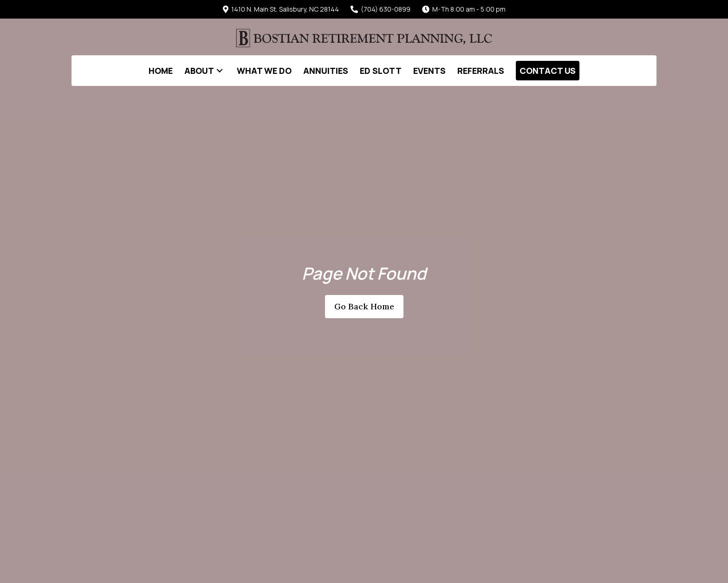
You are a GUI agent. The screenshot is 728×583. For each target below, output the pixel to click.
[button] (220, 70)
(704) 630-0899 (380, 9)
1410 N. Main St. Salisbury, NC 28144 (281, 9)
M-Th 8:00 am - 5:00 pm (464, 9)
